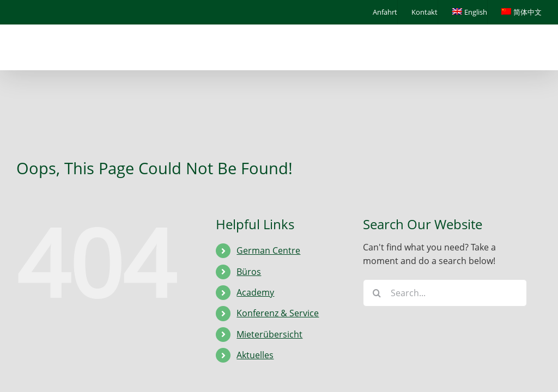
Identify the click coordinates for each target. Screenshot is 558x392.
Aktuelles (255, 355)
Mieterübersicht (269, 334)
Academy (255, 292)
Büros (249, 272)
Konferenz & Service (278, 313)
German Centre (268, 250)
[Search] (377, 293)
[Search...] (445, 293)
